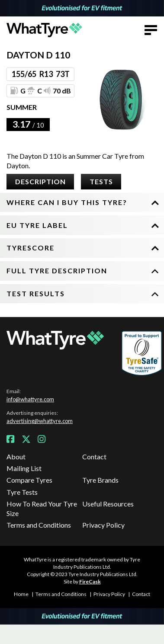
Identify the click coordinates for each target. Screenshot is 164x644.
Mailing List (24, 468)
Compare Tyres (29, 480)
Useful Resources (108, 504)
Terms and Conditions (39, 525)
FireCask (90, 582)
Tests (101, 181)
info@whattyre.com (30, 399)
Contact (94, 457)
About (16, 457)
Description (40, 181)
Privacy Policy (103, 525)
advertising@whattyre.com (40, 421)
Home (21, 594)
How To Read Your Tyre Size (42, 508)
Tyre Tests (22, 492)
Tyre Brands (100, 480)
